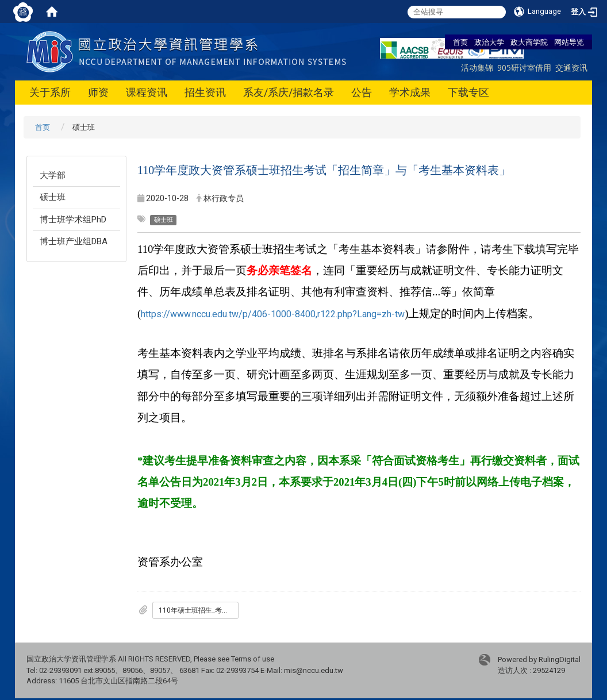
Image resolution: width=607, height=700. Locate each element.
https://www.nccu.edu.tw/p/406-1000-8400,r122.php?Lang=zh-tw (273, 314)
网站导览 (569, 42)
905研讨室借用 (524, 68)
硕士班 (53, 197)
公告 (362, 92)
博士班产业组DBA (74, 241)
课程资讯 (147, 92)
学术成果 (410, 92)
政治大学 (489, 42)
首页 (460, 42)
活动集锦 (477, 68)
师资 (98, 92)
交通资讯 (571, 68)
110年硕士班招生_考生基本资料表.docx (199, 610)
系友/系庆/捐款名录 (289, 92)
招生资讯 (205, 92)
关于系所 (50, 92)
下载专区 (468, 92)
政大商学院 (529, 42)
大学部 (53, 175)
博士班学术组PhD (73, 220)
